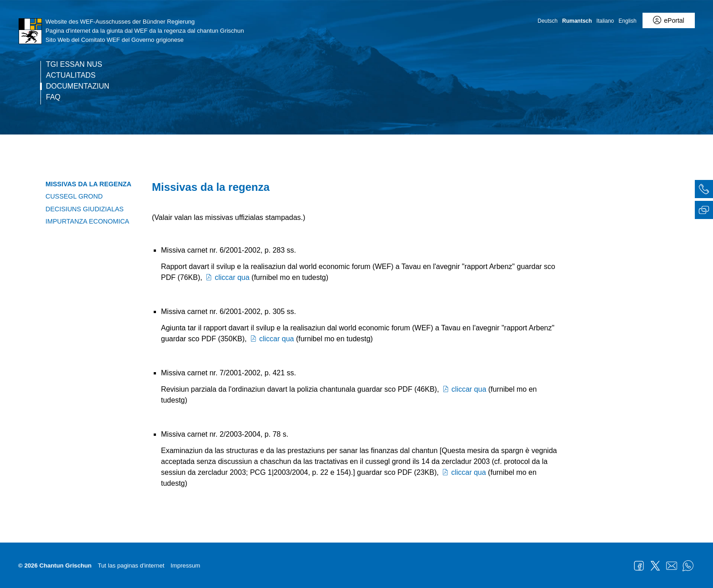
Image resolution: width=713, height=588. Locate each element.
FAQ (53, 97)
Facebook (639, 566)
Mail (672, 566)
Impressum (185, 566)
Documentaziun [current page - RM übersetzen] (78, 86)
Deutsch (547, 21)
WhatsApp (688, 566)
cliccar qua (227, 277)
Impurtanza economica (87, 221)
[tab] (704, 190)
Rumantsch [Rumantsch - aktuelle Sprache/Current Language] (577, 21)
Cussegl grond (74, 196)
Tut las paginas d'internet (131, 566)
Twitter (655, 566)
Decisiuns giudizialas (85, 209)
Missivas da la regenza (88, 184)
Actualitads (71, 75)
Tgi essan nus (74, 65)
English (627, 21)
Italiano (605, 21)
